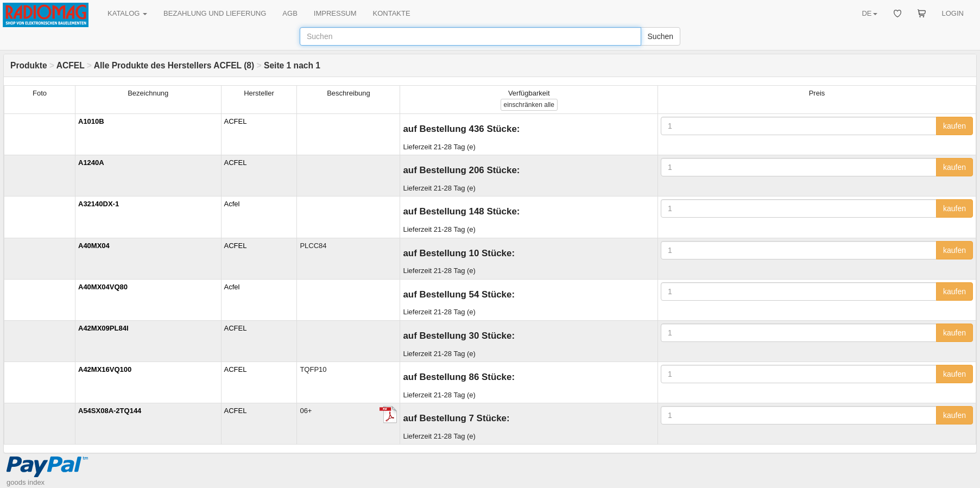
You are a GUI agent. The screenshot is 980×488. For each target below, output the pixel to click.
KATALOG (127, 13)
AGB (290, 13)
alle (529, 105)
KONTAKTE (392, 13)
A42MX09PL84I (103, 328)
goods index (26, 482)
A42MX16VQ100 (105, 369)
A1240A (91, 163)
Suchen (660, 36)
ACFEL (71, 65)
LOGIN (953, 13)
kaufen (954, 126)
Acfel (232, 204)
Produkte (29, 65)
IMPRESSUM (335, 13)
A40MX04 (94, 246)
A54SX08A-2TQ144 (110, 411)
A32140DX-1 (99, 204)
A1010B (91, 121)
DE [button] (869, 13)
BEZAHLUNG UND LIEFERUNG (215, 13)
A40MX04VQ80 (103, 287)
